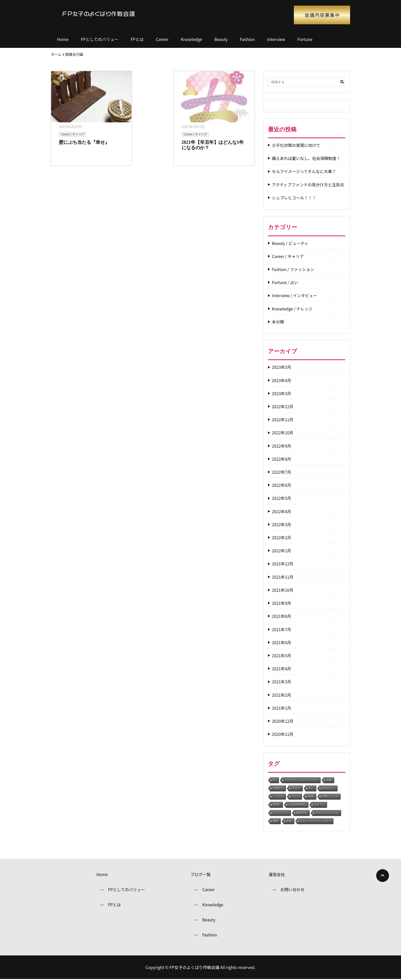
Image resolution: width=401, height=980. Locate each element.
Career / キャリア (73, 134)
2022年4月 (282, 511)
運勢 (275, 821)
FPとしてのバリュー (99, 39)
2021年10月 (283, 590)
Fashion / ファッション (293, 269)
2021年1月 (282, 708)
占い (311, 788)
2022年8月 (282, 459)
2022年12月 (283, 407)
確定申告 (302, 813)
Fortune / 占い (285, 282)
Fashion (247, 39)
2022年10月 (283, 433)
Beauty (221, 39)
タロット (319, 805)
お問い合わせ (293, 890)
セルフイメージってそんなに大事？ (304, 171)
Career (162, 39)
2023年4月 (282, 380)
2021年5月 (282, 656)
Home (63, 39)
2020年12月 (283, 721)
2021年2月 (282, 695)
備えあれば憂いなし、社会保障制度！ (307, 158)
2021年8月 (282, 616)
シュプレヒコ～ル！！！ (294, 198)
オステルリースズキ (327, 813)
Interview (276, 39)
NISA (311, 796)
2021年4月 (282, 669)
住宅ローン (328, 788)
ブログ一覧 (201, 875)
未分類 (278, 322)
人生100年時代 (297, 805)
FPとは (137, 39)
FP (275, 780)
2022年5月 (282, 498)
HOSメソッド (330, 796)
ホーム (56, 54)
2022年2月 (282, 538)
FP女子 (296, 788)
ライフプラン (281, 813)
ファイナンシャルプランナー (301, 780)
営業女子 (278, 788)
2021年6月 (282, 643)
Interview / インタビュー (295, 295)
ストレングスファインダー (315, 821)
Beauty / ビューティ (290, 243)
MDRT (277, 805)
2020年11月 (283, 734)
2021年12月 (283, 564)
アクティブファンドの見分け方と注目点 (308, 185)
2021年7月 (282, 629)
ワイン (295, 796)
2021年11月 (283, 577)
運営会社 (277, 875)
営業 (329, 780)
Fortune (305, 39)
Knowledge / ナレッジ (292, 309)
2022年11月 (283, 420)
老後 (289, 821)
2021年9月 (282, 603)
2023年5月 (282, 367)
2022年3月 (282, 525)
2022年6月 (282, 485)
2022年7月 (282, 472)
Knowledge (191, 39)
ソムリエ (278, 796)
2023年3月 (282, 394)
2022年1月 (282, 551)
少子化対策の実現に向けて (296, 145)
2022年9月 (282, 446)
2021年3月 (282, 682)
